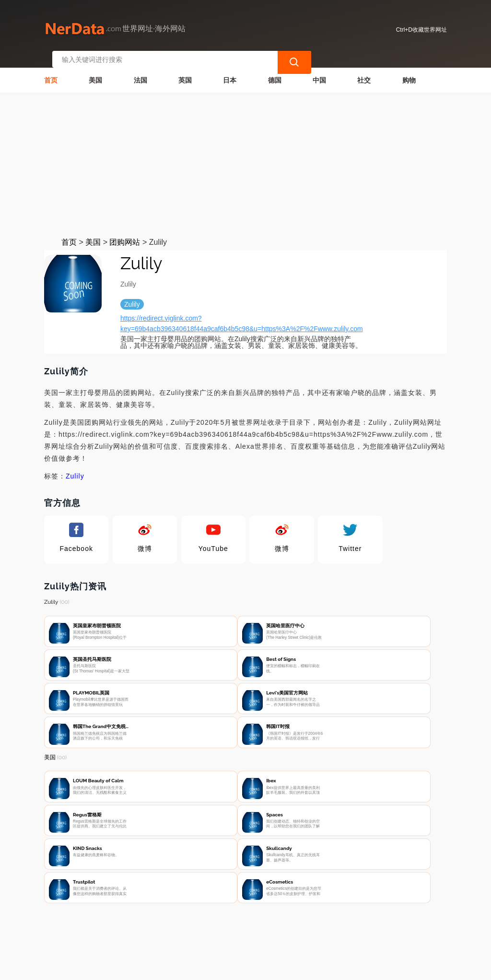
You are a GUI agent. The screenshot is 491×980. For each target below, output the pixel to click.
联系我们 (156, 930)
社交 (364, 70)
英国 (185, 70)
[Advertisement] (245, 155)
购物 (409, 70)
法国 (140, 70)
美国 (95, 70)
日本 (230, 70)
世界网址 (211, 967)
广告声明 (251, 930)
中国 (319, 70)
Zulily (75, 466)
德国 (275, 70)
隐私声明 (204, 930)
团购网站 (125, 232)
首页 (51, 70)
